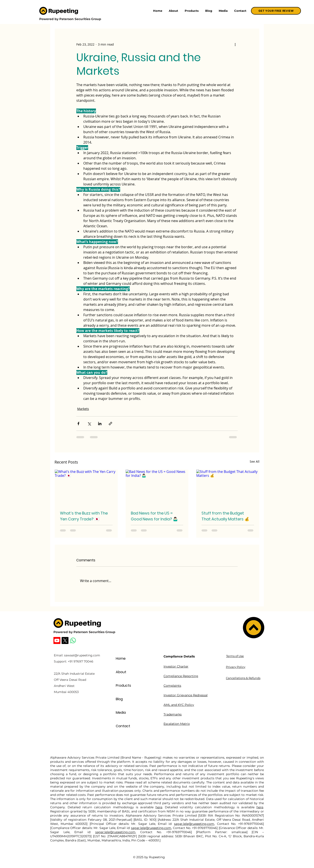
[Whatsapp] (73, 640)
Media (121, 713)
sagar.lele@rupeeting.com (194, 824)
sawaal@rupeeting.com (82, 655)
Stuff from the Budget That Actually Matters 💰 (225, 516)
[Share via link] (110, 424)
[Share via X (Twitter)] (89, 424)
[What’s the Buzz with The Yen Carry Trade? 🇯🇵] (86, 487)
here (159, 807)
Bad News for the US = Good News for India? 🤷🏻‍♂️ (154, 516)
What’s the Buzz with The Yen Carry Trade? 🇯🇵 (84, 516)
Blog (119, 699)
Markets (83, 409)
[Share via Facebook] (78, 424)
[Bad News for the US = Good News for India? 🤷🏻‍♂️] (157, 487)
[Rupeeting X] (65, 640)
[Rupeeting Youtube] (57, 640)
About (121, 672)
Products (123, 685)
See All (255, 461)
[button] (192, 11)
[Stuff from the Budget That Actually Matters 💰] (228, 487)
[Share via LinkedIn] (100, 424)
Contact (123, 726)
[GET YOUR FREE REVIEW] (276, 11)
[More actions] (235, 44)
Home (121, 658)
